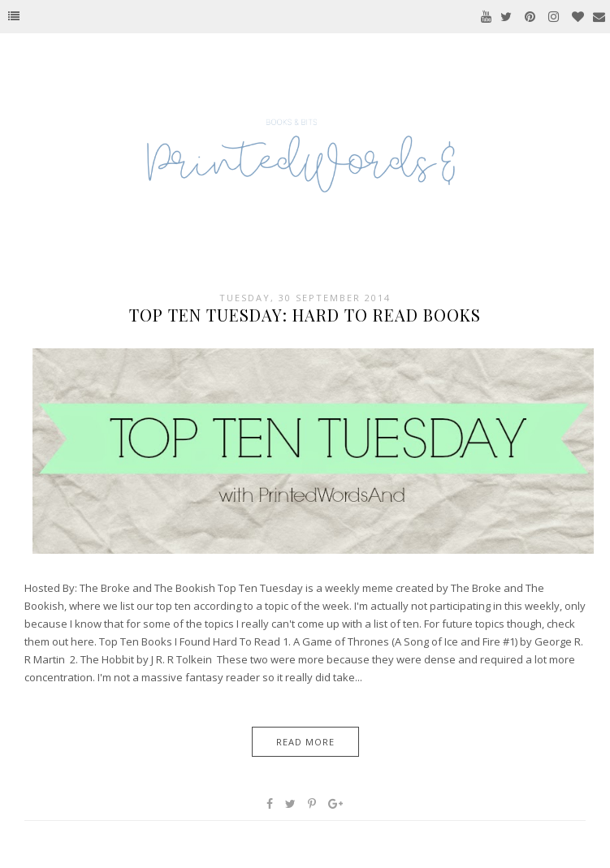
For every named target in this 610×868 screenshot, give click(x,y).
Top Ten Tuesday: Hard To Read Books (305, 315)
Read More (305, 742)
